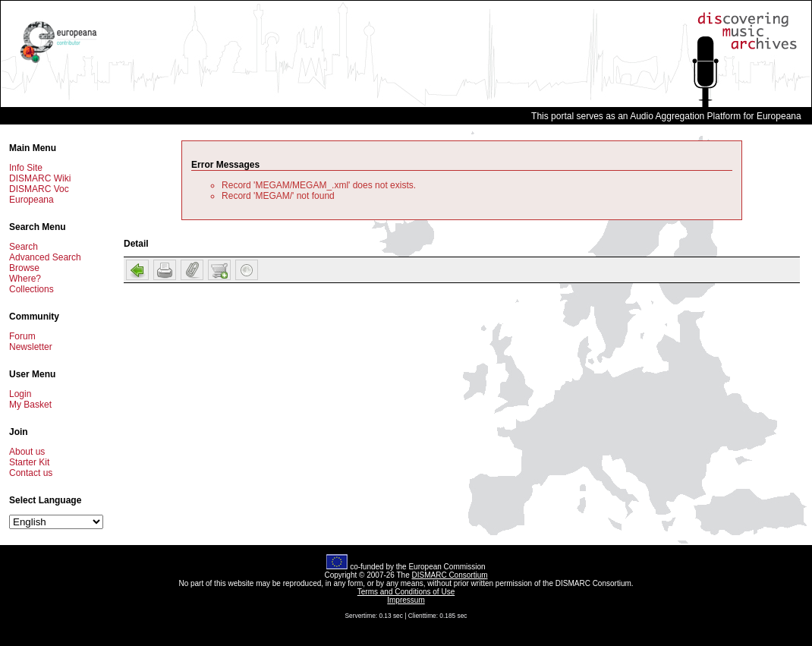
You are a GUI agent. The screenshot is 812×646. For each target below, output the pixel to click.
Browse (24, 268)
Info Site (26, 168)
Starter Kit (29, 462)
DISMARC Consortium (450, 575)
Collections (31, 289)
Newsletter (31, 347)
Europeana (31, 200)
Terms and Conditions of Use (406, 592)
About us (27, 452)
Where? (25, 279)
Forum (22, 336)
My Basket (30, 405)
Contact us (31, 473)
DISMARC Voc (39, 189)
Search (24, 247)
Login (20, 394)
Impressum (406, 600)
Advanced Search (45, 257)
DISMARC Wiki (40, 178)
